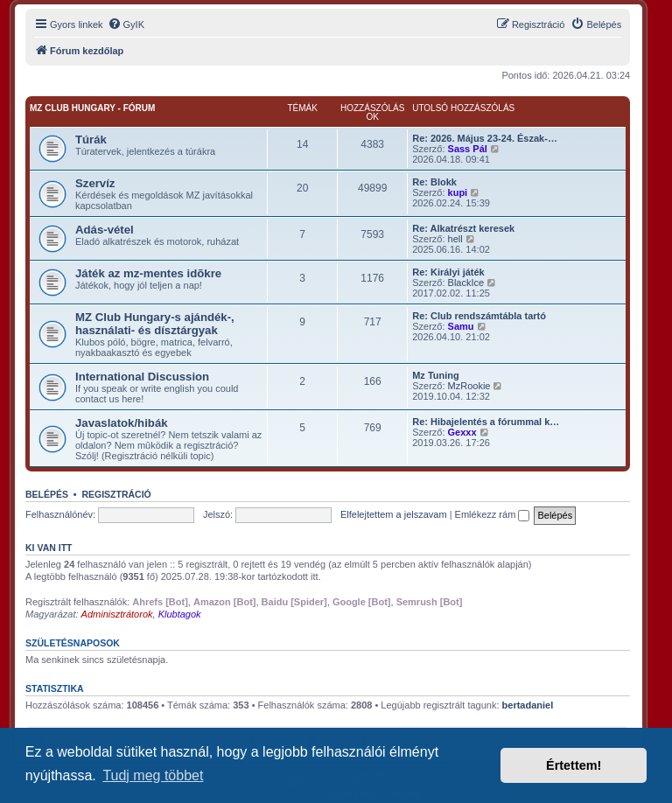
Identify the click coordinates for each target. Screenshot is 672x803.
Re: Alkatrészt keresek (463, 228)
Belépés (47, 494)
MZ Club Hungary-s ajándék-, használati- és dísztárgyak (155, 324)
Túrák (91, 140)
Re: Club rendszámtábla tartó (479, 316)
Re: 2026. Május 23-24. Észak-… (485, 138)
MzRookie (469, 386)
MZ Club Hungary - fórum (92, 108)
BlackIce (466, 283)
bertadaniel (528, 705)
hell (455, 239)
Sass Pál (468, 149)
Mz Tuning (436, 375)
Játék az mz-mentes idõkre (148, 273)
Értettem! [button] (574, 765)
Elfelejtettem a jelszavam (394, 514)
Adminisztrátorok (117, 614)
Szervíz (95, 183)
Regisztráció (116, 494)
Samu (461, 326)
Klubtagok (180, 614)
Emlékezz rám (493, 514)
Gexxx (462, 432)
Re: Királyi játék (448, 272)
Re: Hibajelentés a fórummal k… (486, 422)
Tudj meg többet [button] (153, 775)
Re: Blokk (434, 182)
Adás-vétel (105, 230)
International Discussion (142, 377)
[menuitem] (126, 24)
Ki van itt (49, 548)
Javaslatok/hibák (122, 423)
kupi (458, 192)
